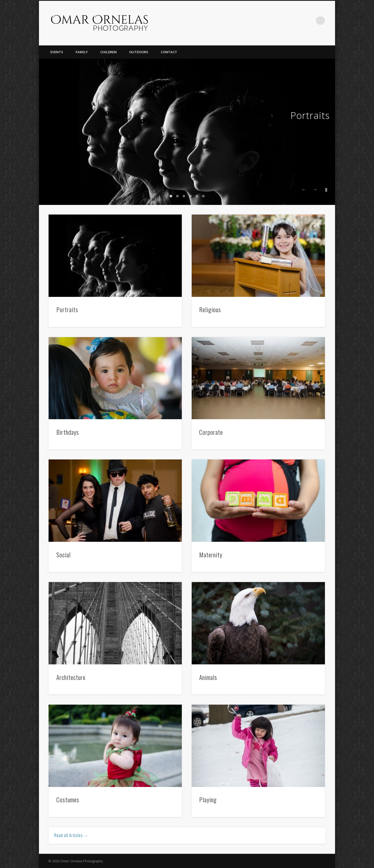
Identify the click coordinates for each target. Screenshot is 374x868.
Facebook (310, 21)
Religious (210, 309)
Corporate (211, 432)
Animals (208, 677)
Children (108, 52)
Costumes (68, 799)
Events (57, 52)
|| (326, 189)
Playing (208, 799)
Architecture (71, 677)
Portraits (310, 115)
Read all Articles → (71, 835)
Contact (169, 52)
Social (64, 555)
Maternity (211, 555)
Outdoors (139, 52)
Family (82, 52)
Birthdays (68, 432)
